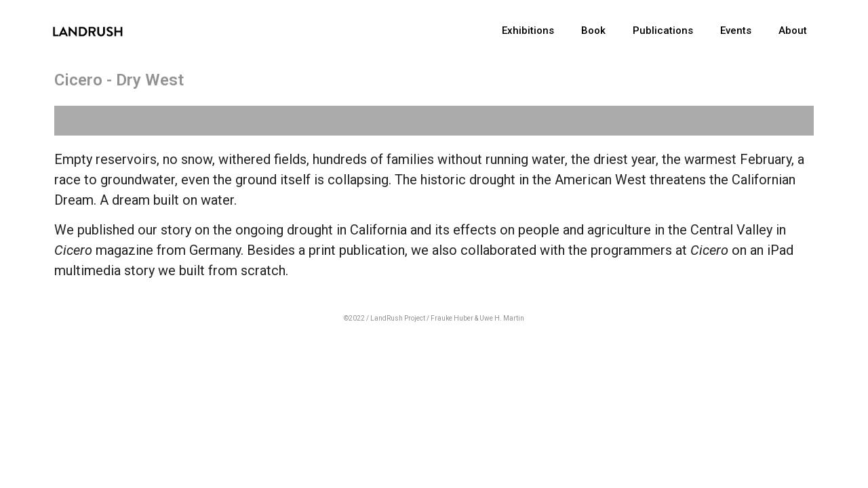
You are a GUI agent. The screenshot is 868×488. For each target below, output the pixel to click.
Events (736, 30)
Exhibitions (528, 30)
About (793, 30)
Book (593, 30)
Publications (663, 30)
